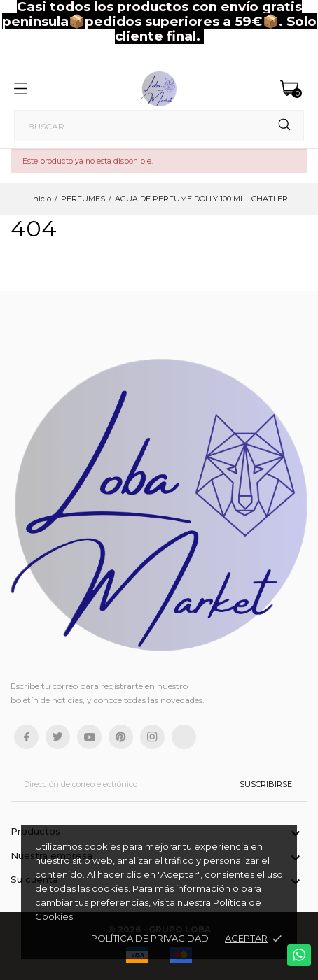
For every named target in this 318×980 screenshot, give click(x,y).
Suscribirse (266, 784)
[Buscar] (159, 126)
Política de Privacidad (150, 938)
